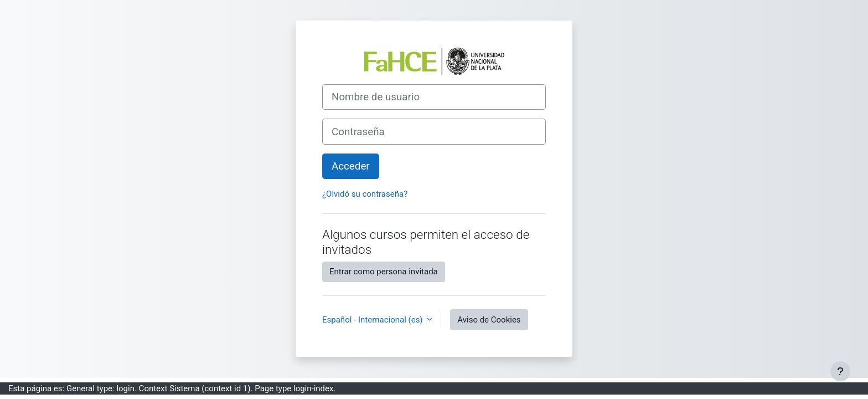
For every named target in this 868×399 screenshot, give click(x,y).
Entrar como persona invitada (384, 272)
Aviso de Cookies (489, 320)
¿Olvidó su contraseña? (365, 194)
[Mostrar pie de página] (840, 371)
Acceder (351, 166)
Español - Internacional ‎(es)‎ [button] (373, 320)
